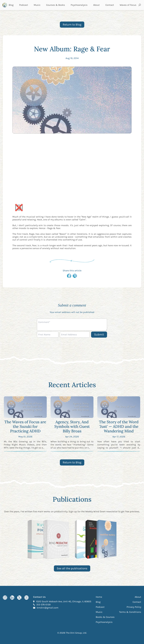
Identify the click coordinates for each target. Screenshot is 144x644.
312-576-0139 (43, 605)
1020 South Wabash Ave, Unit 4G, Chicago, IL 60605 (64, 601)
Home (99, 597)
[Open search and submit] (140, 5)
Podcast (24, 5)
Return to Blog (72, 25)
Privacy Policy (134, 607)
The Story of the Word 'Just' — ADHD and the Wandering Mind (119, 427)
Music (37, 5)
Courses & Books (56, 5)
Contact (110, 5)
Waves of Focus (128, 5)
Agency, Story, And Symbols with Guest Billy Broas (72, 427)
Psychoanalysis (79, 5)
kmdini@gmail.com (48, 608)
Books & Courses (105, 617)
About (96, 5)
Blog (11, 5)
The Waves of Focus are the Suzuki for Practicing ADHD (25, 427)
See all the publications (72, 568)
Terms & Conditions (130, 612)
